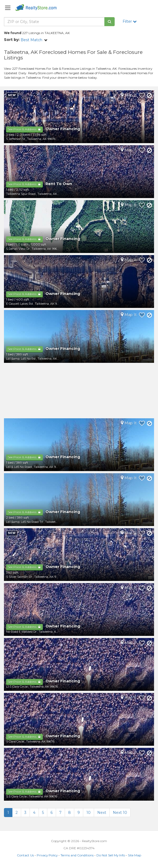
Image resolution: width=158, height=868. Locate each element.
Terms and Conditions (77, 855)
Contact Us (25, 855)
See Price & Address (24, 129)
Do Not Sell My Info (111, 855)
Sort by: (12, 40)
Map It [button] (129, 95)
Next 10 (120, 813)
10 (89, 813)
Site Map (134, 855)
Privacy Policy (47, 855)
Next (102, 813)
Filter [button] (130, 21)
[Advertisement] (79, 391)
